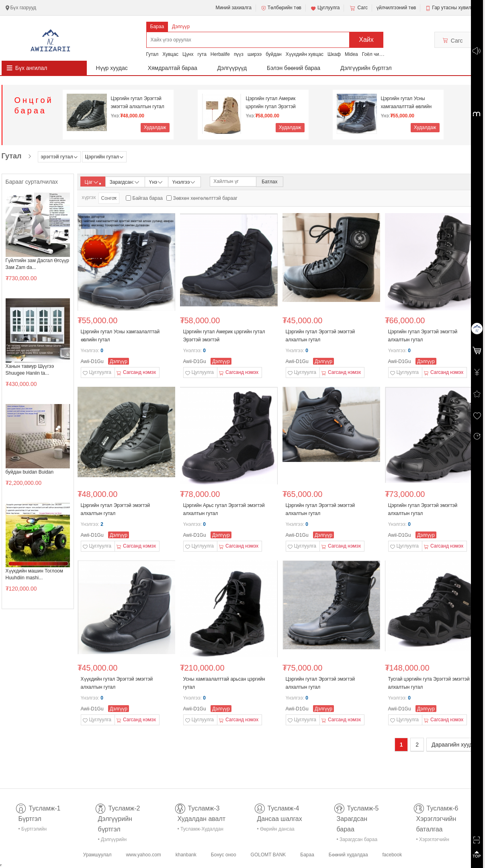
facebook (392, 855)
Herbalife (220, 54)
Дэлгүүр (181, 27)
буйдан (274, 54)
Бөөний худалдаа (348, 855)
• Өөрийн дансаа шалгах (276, 830)
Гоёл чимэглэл (378, 54)
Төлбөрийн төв (281, 8)
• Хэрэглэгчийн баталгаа (433, 841)
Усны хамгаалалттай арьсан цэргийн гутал (224, 683)
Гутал (152, 54)
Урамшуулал (97, 855)
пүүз (239, 54)
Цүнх (188, 54)
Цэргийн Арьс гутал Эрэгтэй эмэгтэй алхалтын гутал (224, 509)
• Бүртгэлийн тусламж (33, 830)
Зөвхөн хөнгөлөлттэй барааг (205, 198)
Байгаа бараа (148, 198)
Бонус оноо (224, 855)
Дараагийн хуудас (455, 745)
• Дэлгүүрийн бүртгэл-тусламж (117, 841)
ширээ (255, 54)
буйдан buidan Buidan (30, 472)
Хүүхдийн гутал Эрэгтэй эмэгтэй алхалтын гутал (117, 683)
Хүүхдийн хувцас (305, 54)
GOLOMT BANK (268, 855)
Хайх (366, 40)
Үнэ (156, 182)
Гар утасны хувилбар (455, 8)
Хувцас (170, 54)
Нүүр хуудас (112, 68)
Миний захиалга (233, 8)
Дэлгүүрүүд (232, 68)
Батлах (269, 182)
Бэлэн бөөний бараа (294, 68)
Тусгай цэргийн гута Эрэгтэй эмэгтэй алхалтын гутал (429, 683)
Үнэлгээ (184, 182)
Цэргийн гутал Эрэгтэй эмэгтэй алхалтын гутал (138, 103)
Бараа (157, 27)
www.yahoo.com (143, 855)
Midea (351, 54)
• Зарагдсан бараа (357, 839)
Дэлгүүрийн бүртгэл (366, 68)
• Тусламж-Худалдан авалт (201, 830)
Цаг (93, 182)
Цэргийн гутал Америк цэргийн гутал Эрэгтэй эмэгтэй (271, 103)
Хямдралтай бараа (173, 68)
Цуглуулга (325, 8)
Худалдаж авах (155, 128)
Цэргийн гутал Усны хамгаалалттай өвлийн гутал (406, 103)
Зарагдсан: (125, 182)
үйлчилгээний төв (396, 8)
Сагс (358, 8)
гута (202, 54)
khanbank (186, 855)
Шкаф (334, 54)
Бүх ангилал (31, 68)
